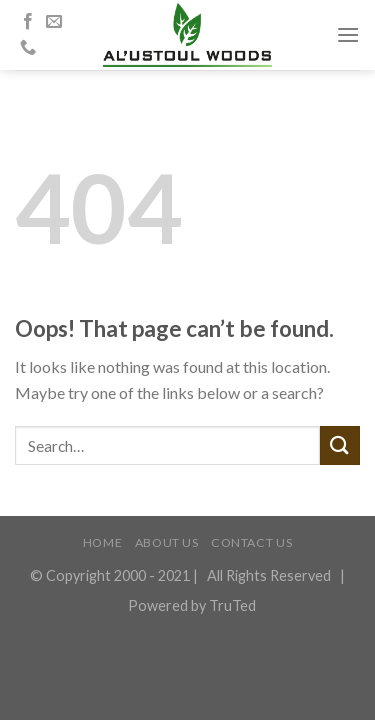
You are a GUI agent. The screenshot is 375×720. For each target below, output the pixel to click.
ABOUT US (167, 542)
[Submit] (340, 445)
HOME (102, 542)
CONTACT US (251, 542)
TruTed (232, 605)
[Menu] (348, 34)
